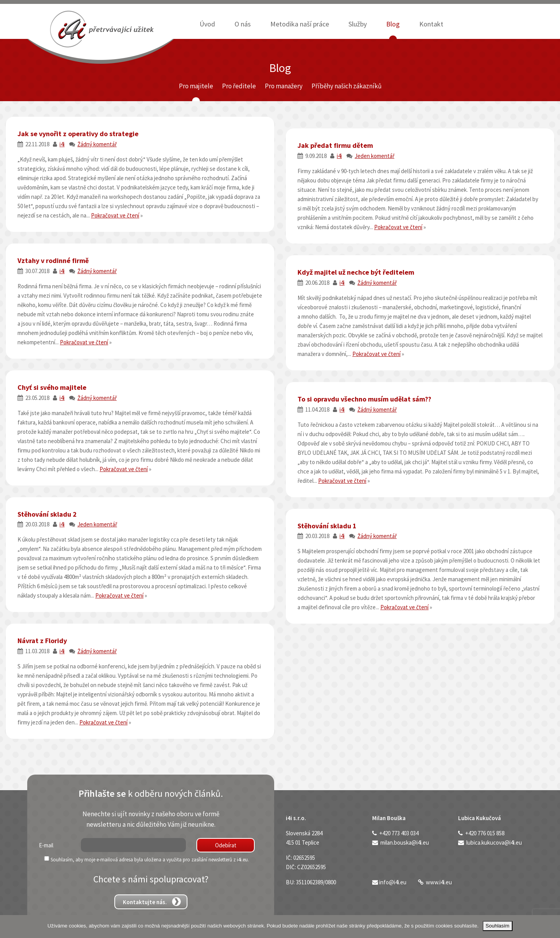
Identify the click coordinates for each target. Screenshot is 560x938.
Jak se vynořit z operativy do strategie (78, 134)
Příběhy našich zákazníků (346, 86)
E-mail (46, 845)
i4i (62, 144)
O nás (243, 24)
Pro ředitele (239, 86)
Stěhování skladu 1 (327, 526)
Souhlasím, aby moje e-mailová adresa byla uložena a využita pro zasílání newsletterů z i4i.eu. (144, 859)
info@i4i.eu (393, 882)
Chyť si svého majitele (52, 387)
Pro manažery (284, 86)
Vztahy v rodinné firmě (53, 260)
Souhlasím (498, 926)
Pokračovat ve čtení (115, 215)
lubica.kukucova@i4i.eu (494, 842)
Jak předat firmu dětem (335, 145)
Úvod (207, 24)
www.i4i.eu (439, 882)
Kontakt (431, 24)
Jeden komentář (374, 156)
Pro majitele (196, 86)
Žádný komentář (97, 144)
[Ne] (550, 927)
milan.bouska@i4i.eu (405, 842)
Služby (358, 24)
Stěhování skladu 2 (47, 514)
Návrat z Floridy (42, 641)
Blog (393, 24)
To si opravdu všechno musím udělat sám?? (364, 399)
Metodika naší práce (300, 24)
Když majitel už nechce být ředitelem (356, 272)
